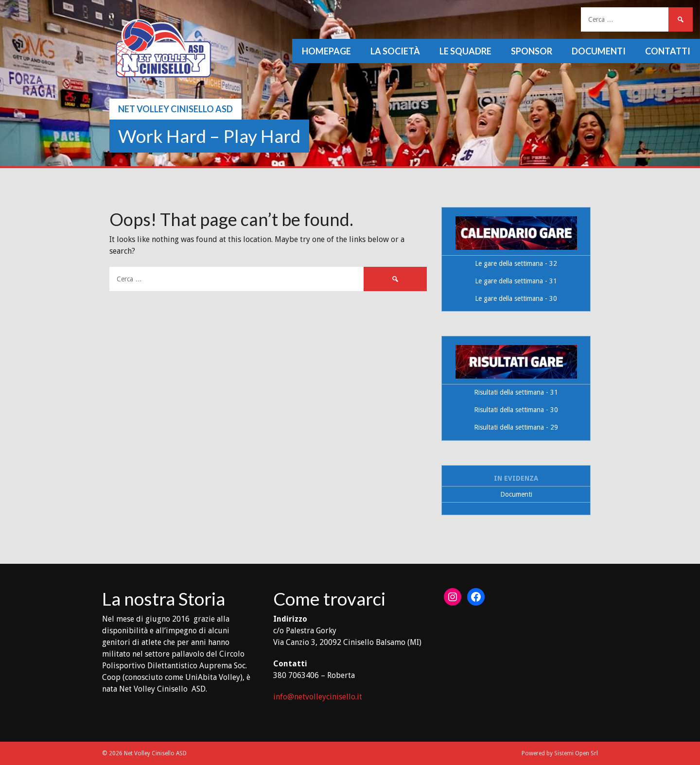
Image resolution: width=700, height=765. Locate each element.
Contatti (668, 51)
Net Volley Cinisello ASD (175, 109)
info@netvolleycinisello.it (318, 697)
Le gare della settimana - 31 (516, 281)
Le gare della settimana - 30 (516, 298)
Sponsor (532, 51)
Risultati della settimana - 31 (516, 392)
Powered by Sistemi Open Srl (560, 753)
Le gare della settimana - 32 (516, 263)
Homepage (326, 51)
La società (395, 51)
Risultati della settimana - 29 (516, 427)
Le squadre (465, 51)
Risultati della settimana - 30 (516, 410)
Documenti (599, 51)
